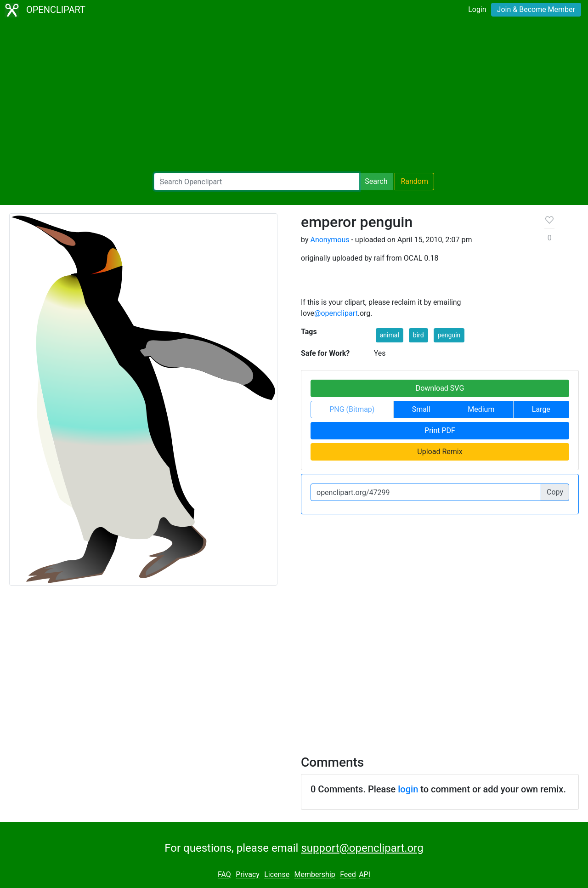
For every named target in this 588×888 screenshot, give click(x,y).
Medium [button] (481, 409)
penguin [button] (449, 335)
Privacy (248, 875)
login (408, 789)
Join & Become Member (536, 9)
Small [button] (421, 409)
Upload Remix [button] (440, 452)
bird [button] (418, 335)
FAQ (224, 875)
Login (477, 9)
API (365, 875)
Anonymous (330, 240)
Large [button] (541, 409)
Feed (348, 875)
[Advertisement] (294, 97)
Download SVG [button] (440, 388)
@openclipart (336, 313)
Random (414, 181)
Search (376, 181)
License (277, 875)
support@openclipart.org (362, 848)
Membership (314, 875)
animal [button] (390, 335)
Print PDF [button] (440, 430)
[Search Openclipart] (257, 182)
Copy (555, 492)
